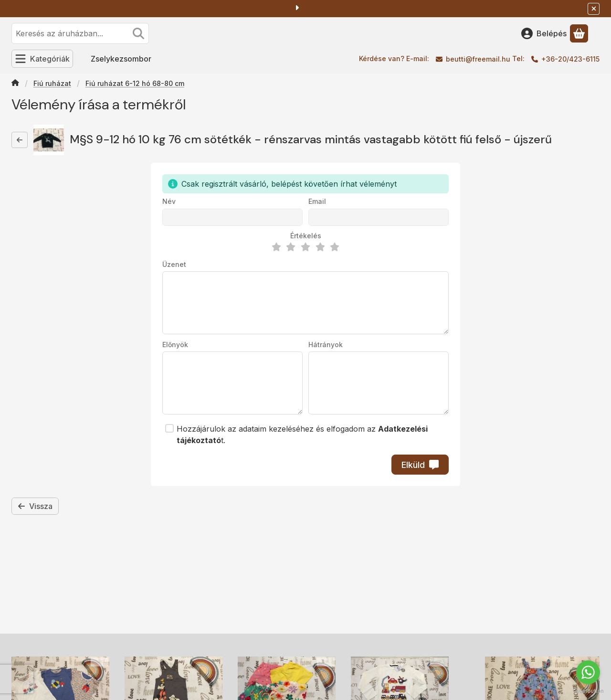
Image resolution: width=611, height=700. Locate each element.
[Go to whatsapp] (588, 672)
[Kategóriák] (42, 59)
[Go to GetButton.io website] (588, 690)
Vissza (35, 506)
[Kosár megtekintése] (579, 33)
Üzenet (174, 264)
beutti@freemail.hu (478, 59)
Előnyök (175, 345)
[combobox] (80, 33)
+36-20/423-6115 (570, 59)
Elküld (420, 465)
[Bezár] (594, 9)
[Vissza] (20, 140)
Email (317, 201)
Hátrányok (326, 345)
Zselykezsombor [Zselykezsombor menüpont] (121, 59)
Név (169, 201)
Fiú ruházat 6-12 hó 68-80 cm (135, 83)
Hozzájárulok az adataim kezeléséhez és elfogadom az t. (302, 435)
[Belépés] (544, 33)
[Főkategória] (15, 84)
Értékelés (306, 236)
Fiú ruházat (52, 83)
